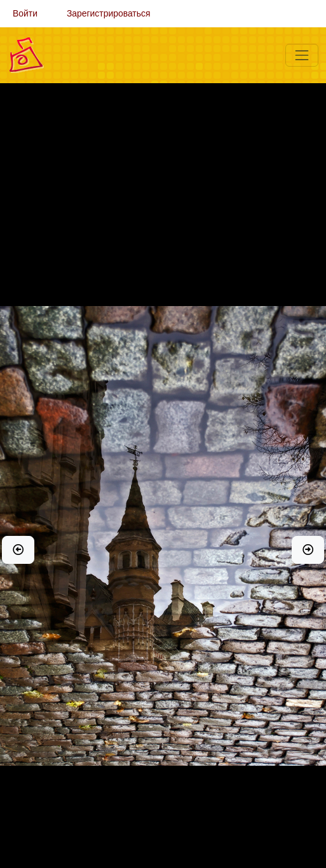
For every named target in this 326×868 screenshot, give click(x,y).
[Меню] (302, 55)
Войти (25, 13)
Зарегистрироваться (109, 13)
